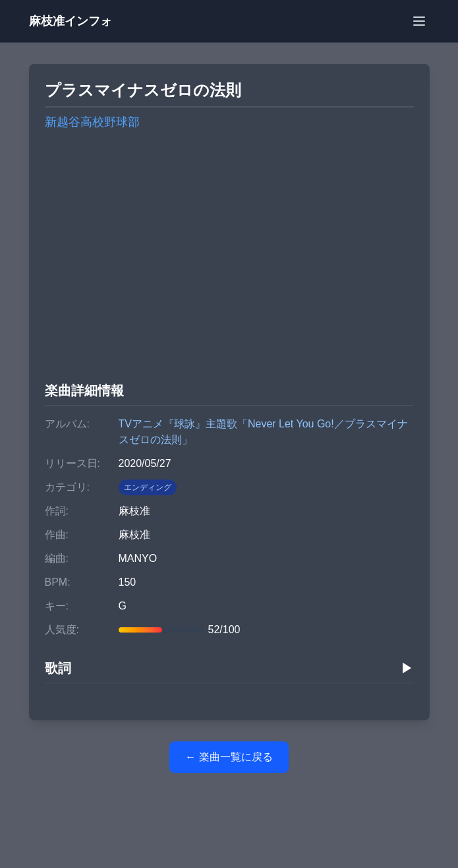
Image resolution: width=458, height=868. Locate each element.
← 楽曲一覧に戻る (229, 757)
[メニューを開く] (419, 21)
